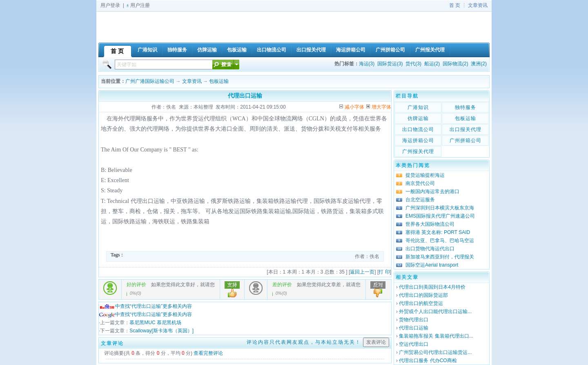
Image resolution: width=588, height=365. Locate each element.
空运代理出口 (414, 344)
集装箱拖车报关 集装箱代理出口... (436, 336)
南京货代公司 (420, 183)
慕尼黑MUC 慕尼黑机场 (155, 323)
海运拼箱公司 (418, 140)
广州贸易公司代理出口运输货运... (435, 352)
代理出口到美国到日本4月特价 (432, 287)
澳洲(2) (479, 64)
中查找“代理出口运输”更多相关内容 (145, 306)
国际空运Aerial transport (432, 265)
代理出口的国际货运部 (423, 295)
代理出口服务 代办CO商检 (428, 361)
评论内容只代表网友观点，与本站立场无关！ (304, 342)
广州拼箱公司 (465, 140)
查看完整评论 (208, 353)
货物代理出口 (414, 320)
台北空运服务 (420, 200)
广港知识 (418, 107)
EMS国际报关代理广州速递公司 (440, 216)
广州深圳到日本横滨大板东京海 (440, 208)
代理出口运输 (414, 328)
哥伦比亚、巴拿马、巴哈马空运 (440, 240)
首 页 (455, 5)
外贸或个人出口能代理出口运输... (435, 312)
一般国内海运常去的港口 (432, 191)
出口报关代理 (465, 129)
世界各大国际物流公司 (430, 224)
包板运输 (219, 81)
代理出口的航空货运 (421, 303)
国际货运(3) (390, 64)
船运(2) (432, 64)
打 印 (384, 272)
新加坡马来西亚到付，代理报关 (440, 257)
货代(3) (413, 64)
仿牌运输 (418, 118)
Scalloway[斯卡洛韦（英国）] (161, 331)
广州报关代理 (418, 151)
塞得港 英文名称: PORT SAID (438, 232)
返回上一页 (362, 272)
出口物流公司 (418, 129)
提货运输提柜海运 (425, 175)
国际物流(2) (455, 64)
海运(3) (367, 64)
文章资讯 (478, 5)
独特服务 (465, 107)
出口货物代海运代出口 (430, 249)
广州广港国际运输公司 (150, 81)
